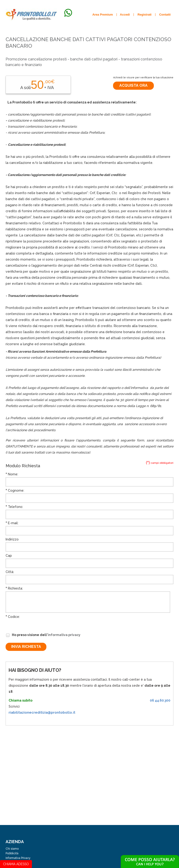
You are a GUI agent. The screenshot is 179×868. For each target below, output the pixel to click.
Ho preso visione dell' (43, 635)
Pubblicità (12, 853)
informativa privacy (64, 635)
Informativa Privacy (18, 858)
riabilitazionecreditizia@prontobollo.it (42, 712)
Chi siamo (12, 849)
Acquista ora (133, 85)
